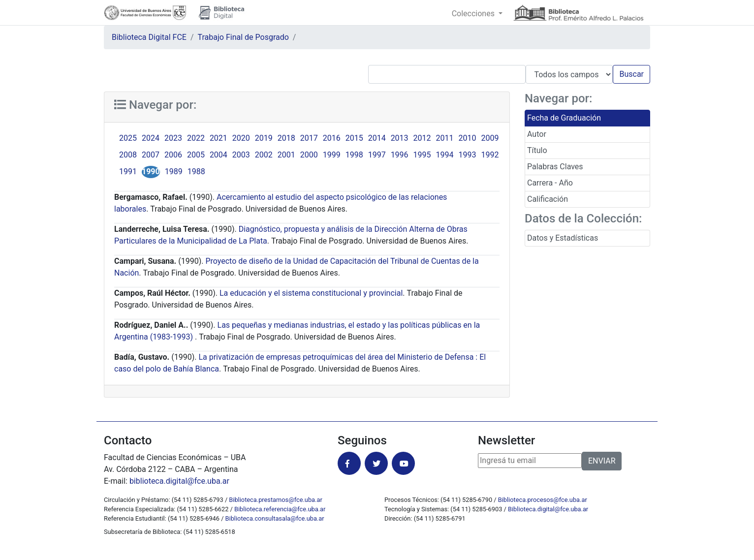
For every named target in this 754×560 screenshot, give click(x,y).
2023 (173, 138)
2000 (309, 155)
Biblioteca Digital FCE (149, 37)
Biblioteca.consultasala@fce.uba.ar (275, 518)
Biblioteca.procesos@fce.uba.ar (543, 500)
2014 (377, 138)
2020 (241, 138)
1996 (400, 155)
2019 (264, 138)
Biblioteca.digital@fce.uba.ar (548, 509)
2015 (354, 138)
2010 (468, 138)
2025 (128, 138)
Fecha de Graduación (564, 118)
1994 (445, 155)
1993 (468, 155)
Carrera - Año (550, 183)
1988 (196, 171)
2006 (173, 155)
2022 (196, 138)
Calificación (548, 199)
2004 (219, 155)
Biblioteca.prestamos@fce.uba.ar (275, 500)
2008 (128, 155)
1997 (377, 155)
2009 (490, 138)
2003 (241, 155)
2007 (151, 155)
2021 (219, 138)
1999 (332, 155)
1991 (128, 171)
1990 (151, 171)
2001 (286, 155)
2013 (400, 138)
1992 (490, 155)
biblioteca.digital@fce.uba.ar (179, 481)
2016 (332, 138)
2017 (309, 138)
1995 (422, 155)
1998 (354, 155)
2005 (196, 155)
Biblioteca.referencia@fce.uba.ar (280, 509)
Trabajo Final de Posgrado (243, 37)
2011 (445, 138)
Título (537, 150)
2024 (151, 138)
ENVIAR (602, 461)
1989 (174, 171)
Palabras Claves (555, 167)
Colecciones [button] (474, 14)
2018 (286, 138)
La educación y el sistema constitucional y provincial (311, 293)
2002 (264, 155)
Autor (537, 134)
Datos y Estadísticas (563, 238)
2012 (422, 138)
